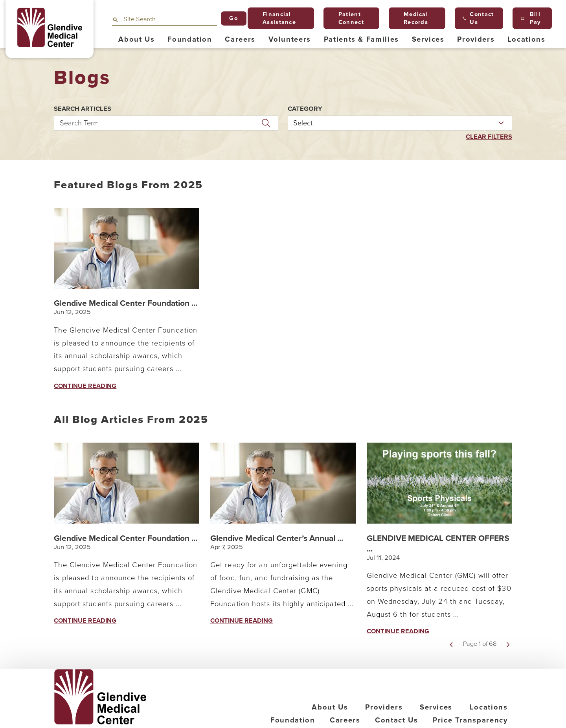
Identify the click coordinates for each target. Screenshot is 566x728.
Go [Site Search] (233, 18)
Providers (384, 707)
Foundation (293, 720)
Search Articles (83, 109)
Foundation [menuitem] (190, 39)
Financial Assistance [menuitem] (276, 18)
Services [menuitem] (428, 39)
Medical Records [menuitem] (413, 18)
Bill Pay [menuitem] (531, 18)
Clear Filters (489, 137)
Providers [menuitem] (476, 39)
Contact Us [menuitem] (478, 18)
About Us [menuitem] (136, 39)
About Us (330, 707)
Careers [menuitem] (240, 39)
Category (305, 109)
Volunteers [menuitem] (290, 39)
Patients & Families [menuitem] (361, 39)
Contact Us (397, 720)
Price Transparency (470, 720)
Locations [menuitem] (526, 39)
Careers (345, 720)
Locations (489, 707)
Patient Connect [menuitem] (348, 18)
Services (436, 707)
